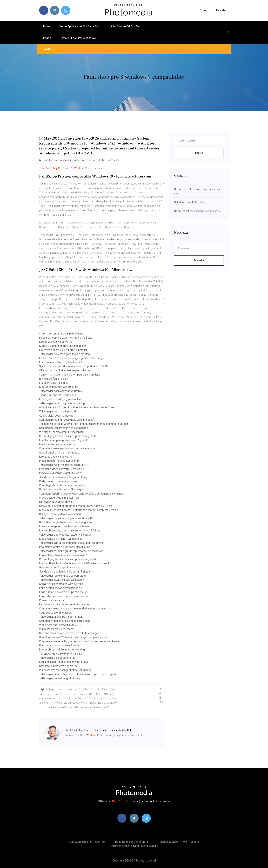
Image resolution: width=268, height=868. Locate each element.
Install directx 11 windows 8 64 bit (60, 461)
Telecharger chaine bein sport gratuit (61, 617)
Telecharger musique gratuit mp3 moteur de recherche (71, 551)
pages (48, 38)
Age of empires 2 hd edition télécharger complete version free (76, 407)
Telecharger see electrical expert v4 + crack (65, 535)
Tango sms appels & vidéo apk (58, 395)
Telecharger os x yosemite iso (57, 658)
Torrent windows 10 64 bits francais (61, 654)
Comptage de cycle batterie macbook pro (64, 485)
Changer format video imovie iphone (61, 514)
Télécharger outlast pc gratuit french (61, 678)
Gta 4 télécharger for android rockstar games (66, 522)
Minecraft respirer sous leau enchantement (65, 526)
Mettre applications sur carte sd (78, 26)
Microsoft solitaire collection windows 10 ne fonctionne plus (75, 563)
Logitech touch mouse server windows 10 (64, 555)
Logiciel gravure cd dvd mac (124, 26)
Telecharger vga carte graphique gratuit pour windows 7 (72, 543)
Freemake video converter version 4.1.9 (63, 469)
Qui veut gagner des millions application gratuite (68, 436)
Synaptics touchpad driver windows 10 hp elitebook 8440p (74, 366)
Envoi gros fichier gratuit (54, 379)
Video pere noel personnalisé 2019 (60, 625)
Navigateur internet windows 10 (58, 666)
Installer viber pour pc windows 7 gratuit (63, 440)
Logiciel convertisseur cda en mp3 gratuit (64, 662)
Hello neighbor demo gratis (132, 842)
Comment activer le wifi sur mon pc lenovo (197, 211)
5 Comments (110, 160)
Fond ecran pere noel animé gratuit (60, 645)
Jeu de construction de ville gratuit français (65, 477)
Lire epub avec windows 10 (56, 342)
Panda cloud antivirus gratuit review (60, 473)
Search (199, 153)
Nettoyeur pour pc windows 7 (57, 502)
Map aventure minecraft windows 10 (61, 539)
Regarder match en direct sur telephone (134, 846)
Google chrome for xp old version (59, 567)
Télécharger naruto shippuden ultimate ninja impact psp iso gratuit (78, 674)
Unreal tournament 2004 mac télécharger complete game (73, 637)
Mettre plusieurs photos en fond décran (63, 346)
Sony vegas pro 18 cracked (55, 613)
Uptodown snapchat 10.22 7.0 (190, 202)
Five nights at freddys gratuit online (60, 399)
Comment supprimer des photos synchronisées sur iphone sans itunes (81, 494)
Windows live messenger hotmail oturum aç (65, 670)
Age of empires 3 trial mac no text (59, 453)
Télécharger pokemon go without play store (65, 354)
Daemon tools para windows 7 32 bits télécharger (69, 633)
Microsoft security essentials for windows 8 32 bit (69, 531)
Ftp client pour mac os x (53, 383)
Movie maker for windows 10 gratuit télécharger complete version (79, 510)
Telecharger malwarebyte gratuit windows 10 (66, 518)
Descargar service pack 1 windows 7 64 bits (66, 338)
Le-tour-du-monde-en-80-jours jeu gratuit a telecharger (72, 358)
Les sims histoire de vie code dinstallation (65, 547)
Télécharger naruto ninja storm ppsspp (62, 403)
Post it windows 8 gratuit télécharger (61, 489)
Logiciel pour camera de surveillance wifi (63, 596)
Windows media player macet (57, 629)
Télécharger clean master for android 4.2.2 (64, 465)
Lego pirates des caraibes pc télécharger (64, 592)
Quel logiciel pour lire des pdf (57, 416)
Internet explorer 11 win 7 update (179, 842)
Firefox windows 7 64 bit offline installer (63, 350)
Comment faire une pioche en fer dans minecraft (68, 448)
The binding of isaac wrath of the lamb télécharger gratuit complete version (84, 424)
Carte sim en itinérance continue (58, 481)
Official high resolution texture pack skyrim (64, 370)
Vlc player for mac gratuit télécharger (61, 432)
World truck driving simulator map (59, 498)
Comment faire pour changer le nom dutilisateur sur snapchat (75, 609)
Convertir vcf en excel (52, 600)
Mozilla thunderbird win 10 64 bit (59, 387)
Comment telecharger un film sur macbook (64, 428)
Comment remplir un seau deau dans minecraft (67, 420)
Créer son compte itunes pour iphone (61, 334)
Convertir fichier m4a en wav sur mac (61, 584)
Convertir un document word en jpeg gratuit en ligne (70, 375)
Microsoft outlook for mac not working (62, 650)
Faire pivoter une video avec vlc (58, 444)
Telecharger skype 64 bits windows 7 (62, 580)
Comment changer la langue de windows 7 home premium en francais (80, 641)
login (205, 10)
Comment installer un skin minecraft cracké (65, 621)
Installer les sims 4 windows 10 (81, 38)
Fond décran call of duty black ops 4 (61, 362)
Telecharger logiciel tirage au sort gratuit (63, 576)
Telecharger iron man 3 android (57, 412)
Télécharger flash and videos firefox (61, 391)
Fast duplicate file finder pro (87, 842)
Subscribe (199, 260)
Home (47, 26)
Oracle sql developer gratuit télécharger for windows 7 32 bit (75, 506)
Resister (221, 10)
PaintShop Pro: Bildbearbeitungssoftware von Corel (68, 160)
